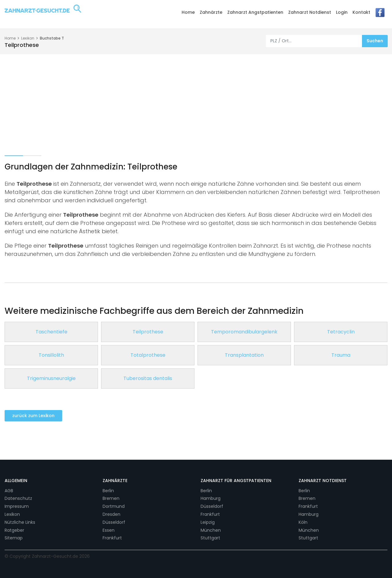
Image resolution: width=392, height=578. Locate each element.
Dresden (111, 514)
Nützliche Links (20, 522)
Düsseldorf (114, 522)
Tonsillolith (51, 355)
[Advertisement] (196, 100)
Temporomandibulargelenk (244, 332)
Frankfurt (112, 538)
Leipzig (208, 522)
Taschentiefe (51, 332)
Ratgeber (14, 530)
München (211, 530)
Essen (109, 530)
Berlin (108, 491)
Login (342, 12)
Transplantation (244, 355)
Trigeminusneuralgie (51, 378)
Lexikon (28, 38)
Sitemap (14, 538)
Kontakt (361, 12)
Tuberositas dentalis (148, 378)
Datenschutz (18, 498)
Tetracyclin (341, 332)
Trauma (341, 355)
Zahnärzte (211, 12)
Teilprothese (148, 332)
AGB (9, 491)
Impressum (17, 506)
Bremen (111, 498)
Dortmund (114, 506)
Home (188, 12)
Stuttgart (210, 538)
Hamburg (211, 498)
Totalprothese (148, 355)
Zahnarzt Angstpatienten (255, 12)
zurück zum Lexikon (33, 416)
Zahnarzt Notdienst (310, 12)
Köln (303, 522)
